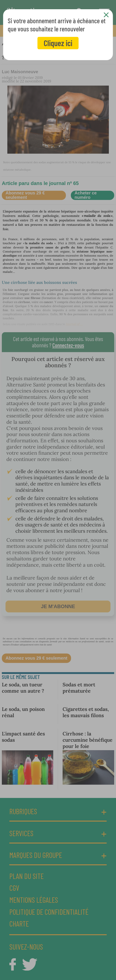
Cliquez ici (58, 43)
